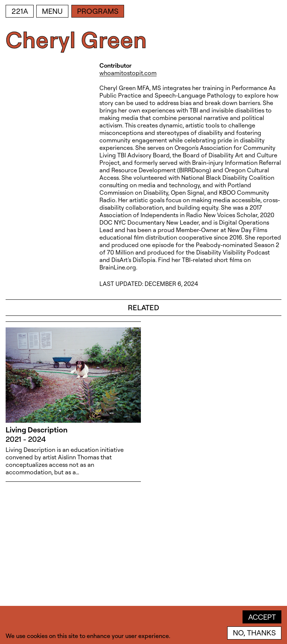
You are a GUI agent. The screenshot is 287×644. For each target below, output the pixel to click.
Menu (52, 11)
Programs (98, 11)
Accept (262, 617)
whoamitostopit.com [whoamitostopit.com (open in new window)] (128, 73)
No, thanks (254, 633)
